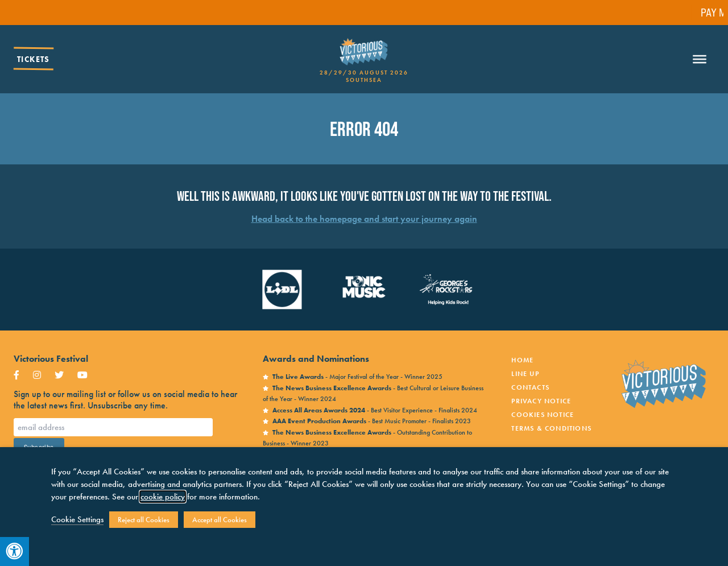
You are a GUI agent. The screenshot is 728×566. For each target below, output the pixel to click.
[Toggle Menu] (700, 59)
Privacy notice (541, 401)
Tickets (34, 59)
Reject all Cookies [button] (144, 520)
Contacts (530, 387)
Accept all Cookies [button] (220, 520)
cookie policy (163, 497)
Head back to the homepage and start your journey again (364, 219)
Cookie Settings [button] (77, 519)
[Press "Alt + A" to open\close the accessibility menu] (15, 551)
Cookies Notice (543, 415)
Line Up (525, 374)
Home (522, 360)
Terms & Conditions (551, 428)
